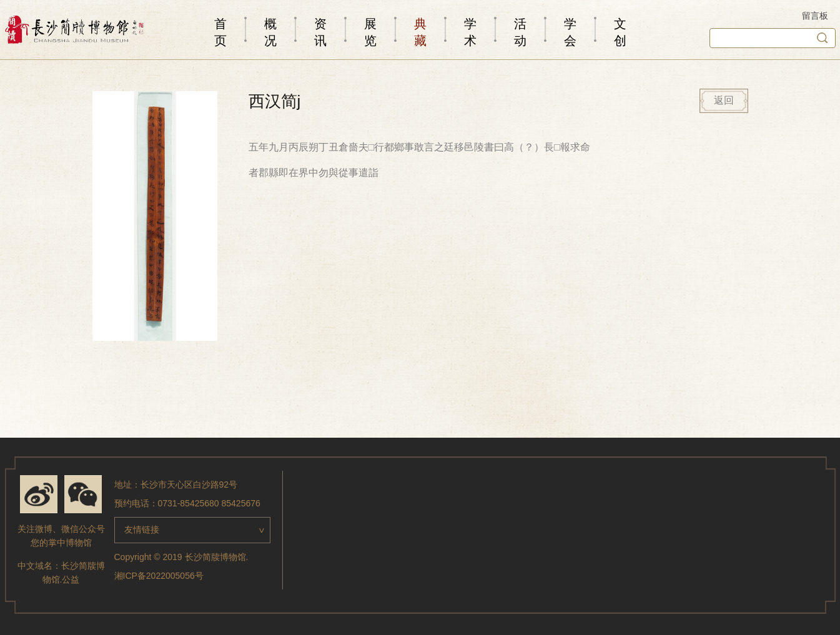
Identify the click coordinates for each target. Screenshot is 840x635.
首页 (220, 32)
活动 (520, 32)
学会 (570, 32)
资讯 (320, 32)
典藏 (420, 32)
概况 (270, 32)
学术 (470, 32)
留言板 (815, 16)
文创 (620, 32)
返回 (724, 100)
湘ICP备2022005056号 (159, 576)
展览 (370, 32)
